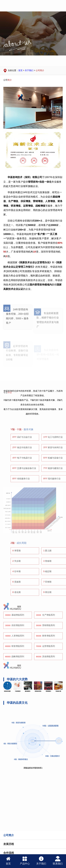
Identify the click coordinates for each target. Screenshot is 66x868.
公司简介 (40, 70)
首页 (20, 70)
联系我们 (58, 861)
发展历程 (9, 844)
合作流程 (9, 853)
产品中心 (25, 861)
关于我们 (29, 70)
